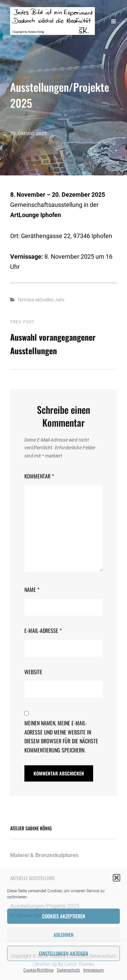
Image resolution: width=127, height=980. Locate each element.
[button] (117, 878)
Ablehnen (63, 935)
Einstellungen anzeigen (63, 953)
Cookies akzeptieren (63, 916)
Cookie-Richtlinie (38, 970)
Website (33, 672)
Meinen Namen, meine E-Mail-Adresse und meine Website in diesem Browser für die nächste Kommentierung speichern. (61, 737)
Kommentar (39, 476)
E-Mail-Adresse (43, 631)
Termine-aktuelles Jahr (41, 300)
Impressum (94, 970)
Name (32, 590)
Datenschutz (68, 970)
